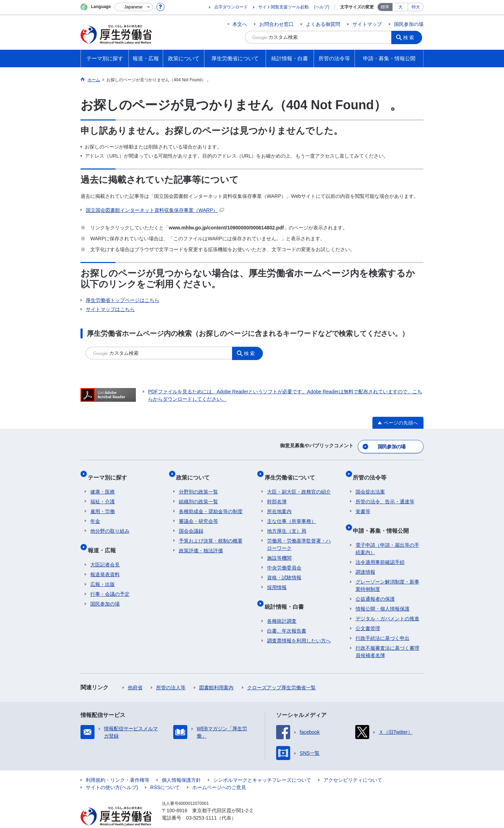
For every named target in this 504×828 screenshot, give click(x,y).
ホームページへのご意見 (219, 773)
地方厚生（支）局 (287, 522)
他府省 (135, 673)
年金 (95, 512)
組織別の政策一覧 (198, 493)
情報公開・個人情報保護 (383, 594)
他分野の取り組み (110, 522)
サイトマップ (367, 24)
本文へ (240, 24)
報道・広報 (104, 539)
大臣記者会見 (105, 550)
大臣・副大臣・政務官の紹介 (299, 483)
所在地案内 (279, 503)
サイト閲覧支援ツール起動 (283, 7)
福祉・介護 (103, 493)
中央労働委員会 (284, 559)
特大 (416, 7)
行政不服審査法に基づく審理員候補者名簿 (387, 637)
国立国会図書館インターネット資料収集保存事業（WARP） (155, 210)
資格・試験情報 (284, 569)
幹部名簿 (277, 493)
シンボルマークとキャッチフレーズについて (262, 766)
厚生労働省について (292, 471)
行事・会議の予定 (110, 580)
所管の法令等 (372, 471)
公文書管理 (368, 614)
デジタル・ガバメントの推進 (387, 604)
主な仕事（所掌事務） (292, 512)
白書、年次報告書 (287, 616)
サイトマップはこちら (110, 309)
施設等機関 (279, 549)
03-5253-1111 (201, 803)
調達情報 (365, 558)
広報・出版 (103, 570)
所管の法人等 (171, 673)
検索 (411, 37)
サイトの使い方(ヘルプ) (112, 773)
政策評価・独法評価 (201, 542)
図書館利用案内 (216, 673)
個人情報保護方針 (181, 766)
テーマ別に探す (110, 471)
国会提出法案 (370, 483)
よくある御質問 (323, 24)
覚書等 (363, 503)
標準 (385, 7)
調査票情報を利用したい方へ (299, 626)
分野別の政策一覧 (198, 483)
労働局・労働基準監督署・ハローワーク (299, 536)
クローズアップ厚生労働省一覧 (281, 673)
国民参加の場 (409, 24)
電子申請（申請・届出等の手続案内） (387, 534)
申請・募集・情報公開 (384, 519)
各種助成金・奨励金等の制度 (211, 503)
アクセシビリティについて (353, 766)
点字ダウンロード (231, 7)
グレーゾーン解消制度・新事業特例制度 (387, 571)
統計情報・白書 (287, 595)
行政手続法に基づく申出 (383, 624)
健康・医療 (103, 483)
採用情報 (277, 579)
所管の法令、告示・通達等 (385, 493)
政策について (196, 471)
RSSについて (165, 773)
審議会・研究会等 (198, 512)
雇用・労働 (103, 503)
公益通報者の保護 (375, 585)
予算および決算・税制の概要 (211, 532)
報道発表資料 (105, 560)
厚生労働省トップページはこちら (122, 300)
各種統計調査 (282, 607)
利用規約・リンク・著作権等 (118, 766)
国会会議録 (191, 522)
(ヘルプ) (322, 7)
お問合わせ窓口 (276, 24)
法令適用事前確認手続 (380, 548)
